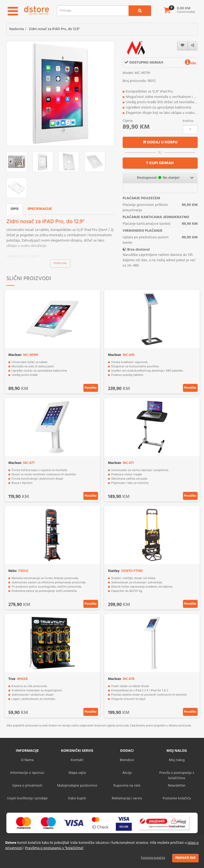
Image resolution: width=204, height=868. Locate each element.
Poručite (91, 388)
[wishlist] (182, 46)
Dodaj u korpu (160, 142)
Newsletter (177, 786)
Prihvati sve (185, 858)
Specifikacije (40, 209)
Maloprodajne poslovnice (77, 786)
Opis (15, 209)
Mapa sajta (77, 773)
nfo (190, 63)
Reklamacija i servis (127, 798)
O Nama (27, 760)
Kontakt (77, 760)
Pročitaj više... (60, 263)
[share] (193, 46)
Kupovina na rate (127, 786)
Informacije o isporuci (27, 773)
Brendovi (127, 760)
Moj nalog (177, 760)
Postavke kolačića (153, 858)
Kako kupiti (77, 798)
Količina (188, 121)
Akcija (127, 773)
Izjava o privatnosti (27, 786)
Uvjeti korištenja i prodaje (27, 798)
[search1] (140, 11)
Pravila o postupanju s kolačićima (177, 776)
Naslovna (17, 29)
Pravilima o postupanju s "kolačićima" (54, 848)
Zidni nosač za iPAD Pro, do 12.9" (54, 29)
